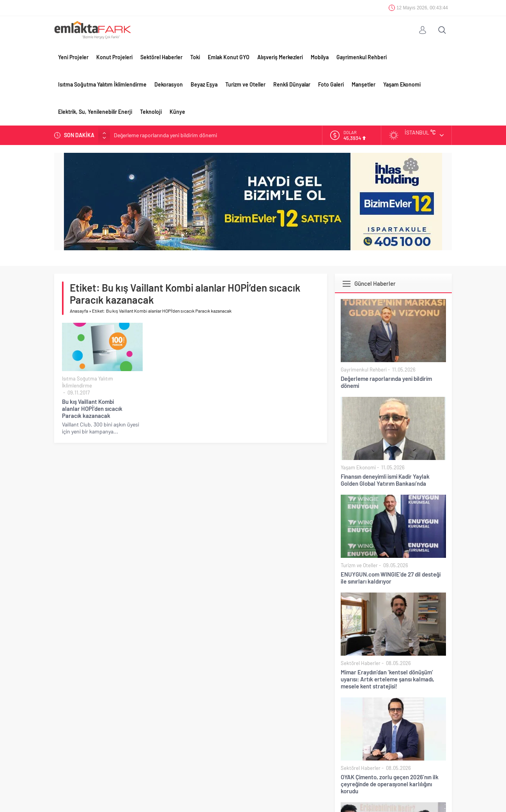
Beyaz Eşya (204, 84)
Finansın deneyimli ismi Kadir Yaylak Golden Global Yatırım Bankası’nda (385, 480)
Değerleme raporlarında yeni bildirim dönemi (165, 135)
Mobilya (320, 57)
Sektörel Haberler (161, 57)
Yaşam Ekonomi (402, 84)
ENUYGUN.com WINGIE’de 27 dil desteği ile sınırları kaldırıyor (391, 578)
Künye (177, 112)
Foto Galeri (331, 84)
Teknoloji (151, 112)
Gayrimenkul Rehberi (362, 57)
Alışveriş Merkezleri (280, 57)
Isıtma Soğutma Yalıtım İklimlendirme (102, 84)
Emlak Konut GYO (229, 57)
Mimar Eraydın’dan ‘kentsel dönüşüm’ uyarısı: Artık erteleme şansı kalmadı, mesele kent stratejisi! (387, 679)
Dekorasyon (169, 84)
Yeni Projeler (73, 57)
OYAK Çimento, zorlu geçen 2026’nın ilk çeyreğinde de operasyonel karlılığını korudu (390, 784)
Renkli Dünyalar (292, 84)
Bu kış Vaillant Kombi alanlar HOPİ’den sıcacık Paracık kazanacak (92, 409)
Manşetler (364, 84)
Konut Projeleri (114, 57)
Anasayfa (79, 311)
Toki (195, 57)
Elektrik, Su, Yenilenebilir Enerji (95, 112)
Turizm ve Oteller (245, 84)
